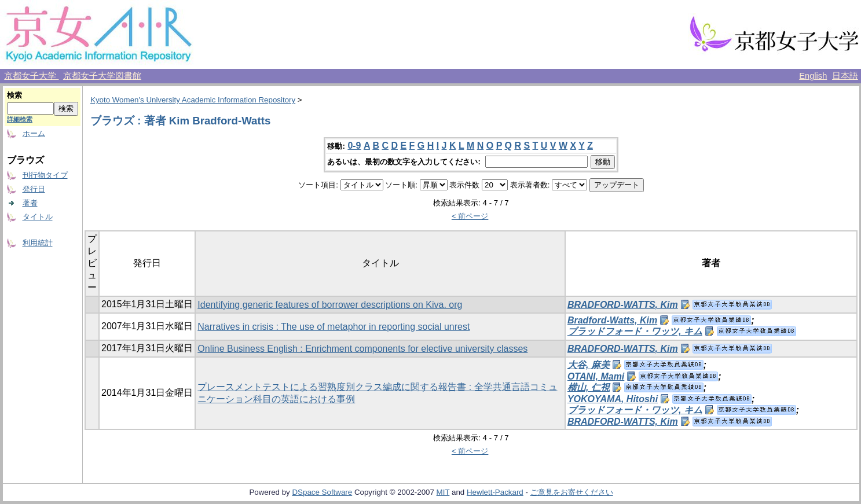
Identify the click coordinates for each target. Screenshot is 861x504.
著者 (30, 203)
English (813, 76)
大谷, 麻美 (589, 365)
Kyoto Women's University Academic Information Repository (193, 100)
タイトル (38, 217)
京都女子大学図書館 (102, 76)
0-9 (354, 146)
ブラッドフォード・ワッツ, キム (635, 331)
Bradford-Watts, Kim (612, 320)
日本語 (845, 76)
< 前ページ (470, 216)
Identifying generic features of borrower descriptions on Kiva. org (330, 305)
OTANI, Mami (596, 376)
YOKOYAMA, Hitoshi (613, 399)
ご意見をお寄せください (572, 492)
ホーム (34, 133)
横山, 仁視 (589, 387)
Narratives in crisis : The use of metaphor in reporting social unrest (334, 327)
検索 (14, 95)
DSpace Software (322, 492)
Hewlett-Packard (495, 492)
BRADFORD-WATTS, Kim (623, 305)
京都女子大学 (31, 76)
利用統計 (38, 243)
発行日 (34, 189)
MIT (443, 492)
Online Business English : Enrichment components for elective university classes (362, 349)
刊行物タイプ (45, 175)
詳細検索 (20, 119)
